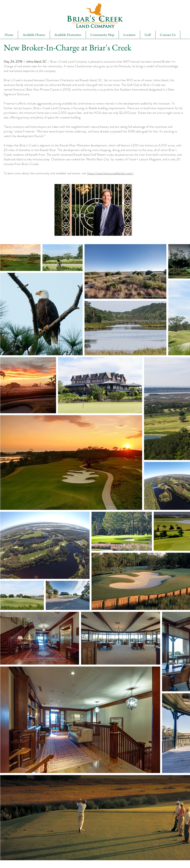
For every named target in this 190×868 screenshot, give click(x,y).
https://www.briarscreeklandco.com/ (110, 173)
